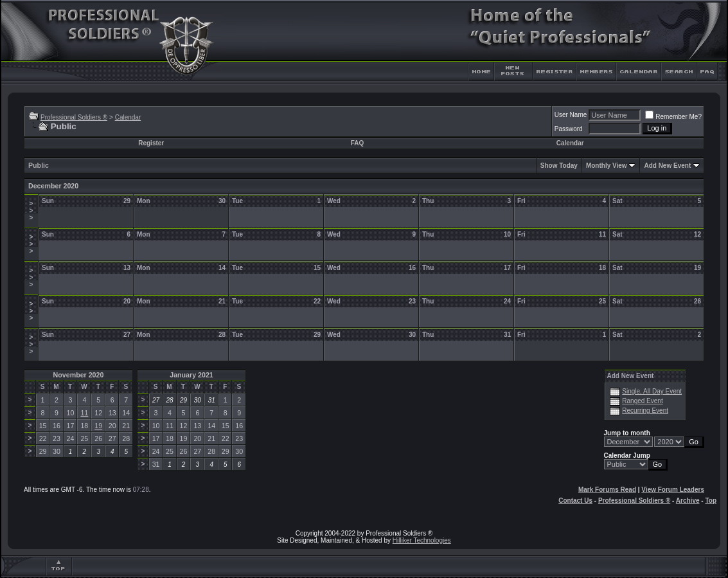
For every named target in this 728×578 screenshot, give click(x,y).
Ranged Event (642, 401)
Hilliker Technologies (422, 540)
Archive (688, 501)
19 (98, 426)
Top (711, 501)
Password (569, 129)
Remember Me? (673, 117)
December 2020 (53, 186)
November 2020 (79, 375)
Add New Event (667, 166)
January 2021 (191, 375)
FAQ (358, 143)
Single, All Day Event (652, 391)
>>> (31, 211)
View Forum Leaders (673, 490)
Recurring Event (645, 411)
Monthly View (607, 166)
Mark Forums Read (607, 490)
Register (151, 143)
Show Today (559, 166)
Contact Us (575, 501)
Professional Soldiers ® (74, 117)
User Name (571, 115)
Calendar (128, 117)
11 (84, 413)
